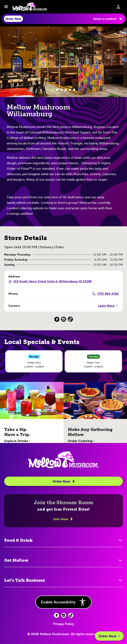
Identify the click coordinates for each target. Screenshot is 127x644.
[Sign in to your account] (118, 7)
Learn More (108, 306)
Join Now (64, 519)
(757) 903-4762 (105, 294)
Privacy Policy (64, 624)
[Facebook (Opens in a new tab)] (57, 319)
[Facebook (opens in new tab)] (56, 615)
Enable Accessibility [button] (64, 602)
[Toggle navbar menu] (6, 7)
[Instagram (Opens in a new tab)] (64, 319)
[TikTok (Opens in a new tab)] (70, 319)
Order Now (109, 636)
